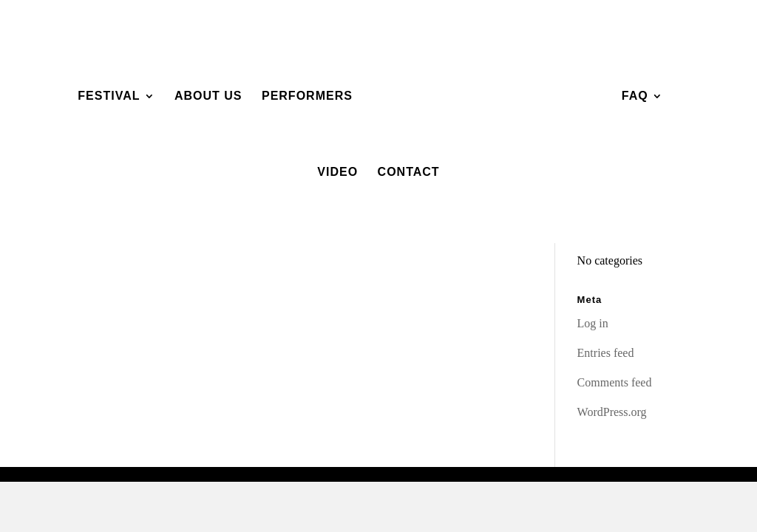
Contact (409, 173)
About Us (208, 96)
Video (337, 173)
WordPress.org (612, 412)
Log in (593, 323)
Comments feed (615, 382)
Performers (307, 96)
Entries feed (606, 353)
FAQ (635, 96)
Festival (109, 96)
